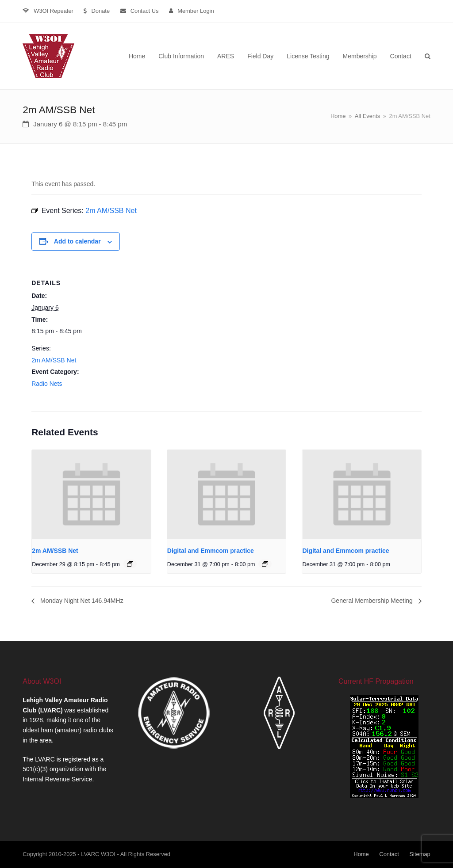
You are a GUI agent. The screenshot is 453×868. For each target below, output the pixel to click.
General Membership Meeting (372, 601)
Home (361, 854)
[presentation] (91, 494)
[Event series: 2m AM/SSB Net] (130, 564)
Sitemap (420, 854)
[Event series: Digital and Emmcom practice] (265, 564)
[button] (428, 56)
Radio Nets (47, 384)
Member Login (196, 11)
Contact (389, 854)
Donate (100, 11)
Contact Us (145, 11)
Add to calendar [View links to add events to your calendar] (77, 241)
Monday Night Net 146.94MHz (81, 601)
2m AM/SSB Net (54, 360)
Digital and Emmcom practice (211, 551)
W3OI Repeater (54, 11)
